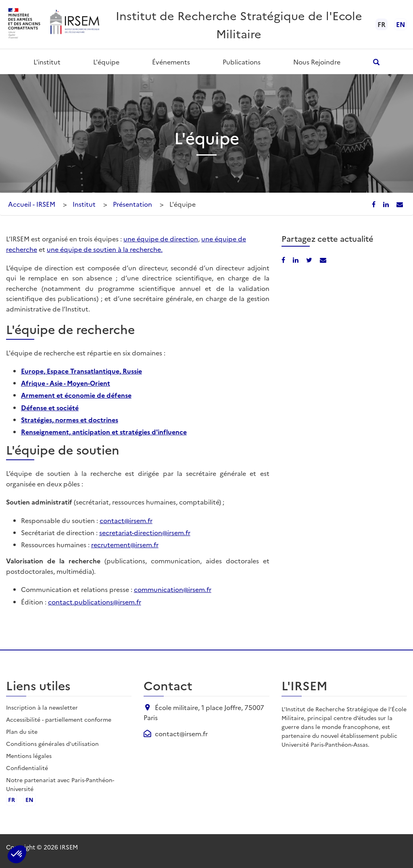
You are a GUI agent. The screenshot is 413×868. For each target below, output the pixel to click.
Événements (171, 62)
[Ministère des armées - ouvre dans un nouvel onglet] (25, 24)
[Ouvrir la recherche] (376, 62)
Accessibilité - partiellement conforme (59, 719)
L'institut (47, 62)
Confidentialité (27, 768)
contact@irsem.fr (126, 520)
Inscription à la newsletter (42, 707)
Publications (242, 62)
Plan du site (22, 731)
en (400, 24)
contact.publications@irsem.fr (95, 602)
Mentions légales (29, 756)
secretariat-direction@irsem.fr (145, 532)
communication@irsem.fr (173, 589)
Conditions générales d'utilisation (52, 743)
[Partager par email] (400, 204)
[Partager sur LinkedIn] (387, 204)
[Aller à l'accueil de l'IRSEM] (74, 24)
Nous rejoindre (317, 62)
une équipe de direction (161, 239)
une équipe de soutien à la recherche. (105, 249)
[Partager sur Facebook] (374, 204)
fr (11, 799)
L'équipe (106, 62)
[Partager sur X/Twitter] (310, 260)
